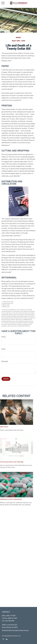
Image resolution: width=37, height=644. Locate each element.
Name (4, 337)
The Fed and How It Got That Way (12, 462)
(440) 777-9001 (11, 616)
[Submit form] (6, 379)
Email (3, 349)
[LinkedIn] (7, 639)
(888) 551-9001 (13, 618)
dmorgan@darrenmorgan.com (11, 636)
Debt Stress (4, 427)
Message (5, 361)
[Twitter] (3, 639)
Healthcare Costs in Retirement (11, 499)
